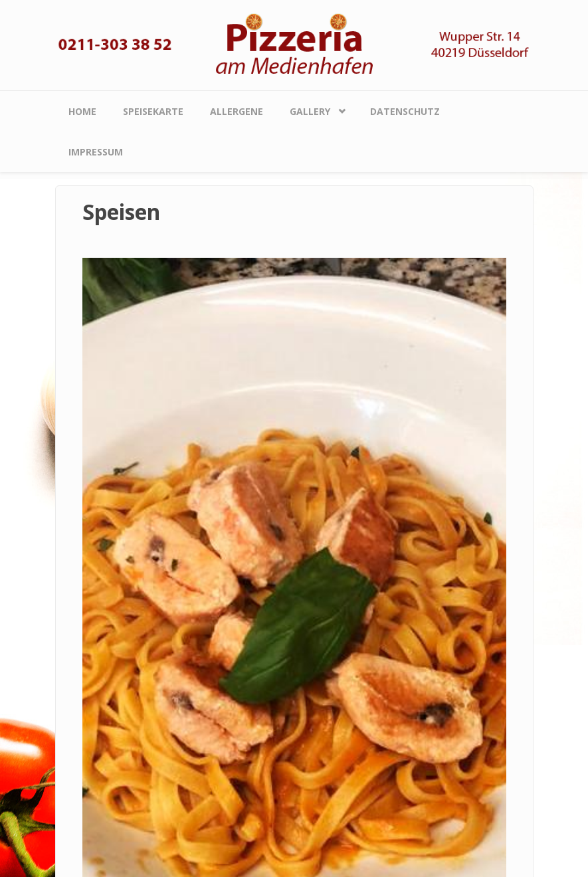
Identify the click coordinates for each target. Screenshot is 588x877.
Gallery (310, 111)
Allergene (237, 111)
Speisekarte (153, 111)
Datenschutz (405, 111)
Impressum (96, 152)
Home (82, 111)
